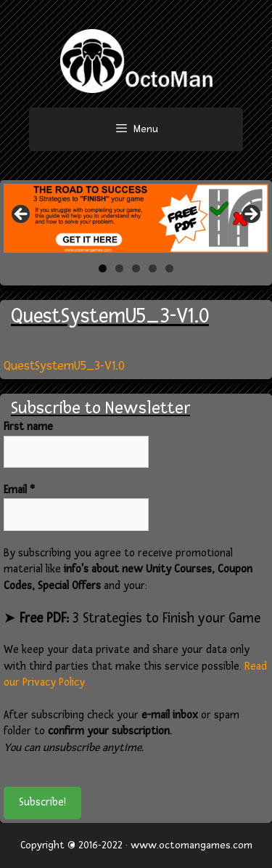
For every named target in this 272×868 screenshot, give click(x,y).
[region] (136, 218)
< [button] (22, 215)
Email (19, 490)
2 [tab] (119, 268)
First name (28, 427)
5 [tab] (169, 268)
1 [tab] (103, 268)
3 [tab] (136, 268)
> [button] (250, 215)
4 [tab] (153, 268)
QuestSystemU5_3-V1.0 (64, 366)
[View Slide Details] (136, 218)
